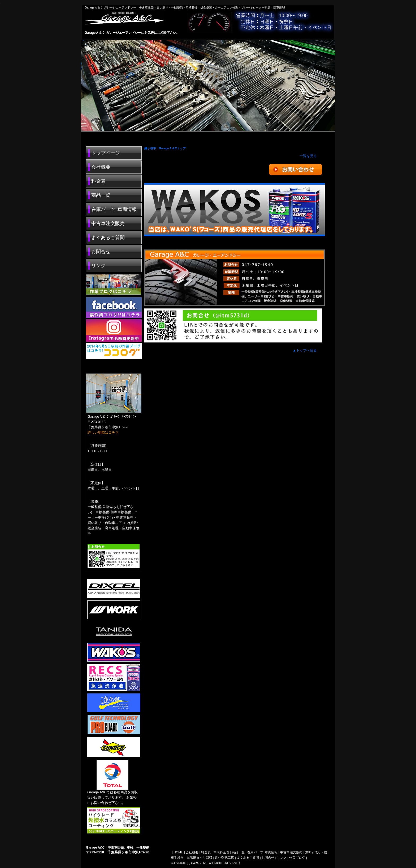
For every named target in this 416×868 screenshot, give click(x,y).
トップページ (106, 153)
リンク (98, 266)
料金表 (98, 181)
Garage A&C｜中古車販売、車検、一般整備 (118, 848)
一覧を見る (308, 156)
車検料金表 (221, 852)
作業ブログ (297, 858)
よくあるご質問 (108, 238)
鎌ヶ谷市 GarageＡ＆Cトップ (165, 148)
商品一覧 (101, 195)
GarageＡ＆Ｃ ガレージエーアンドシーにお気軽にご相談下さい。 (132, 33)
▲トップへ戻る (305, 350)
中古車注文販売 (108, 223)
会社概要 (101, 167)
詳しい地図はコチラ (103, 432)
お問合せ (101, 252)
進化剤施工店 (224, 858)
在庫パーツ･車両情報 (114, 209)
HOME (178, 852)
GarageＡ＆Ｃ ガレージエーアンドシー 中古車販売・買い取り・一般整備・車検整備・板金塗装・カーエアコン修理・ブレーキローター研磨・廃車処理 (185, 7)
